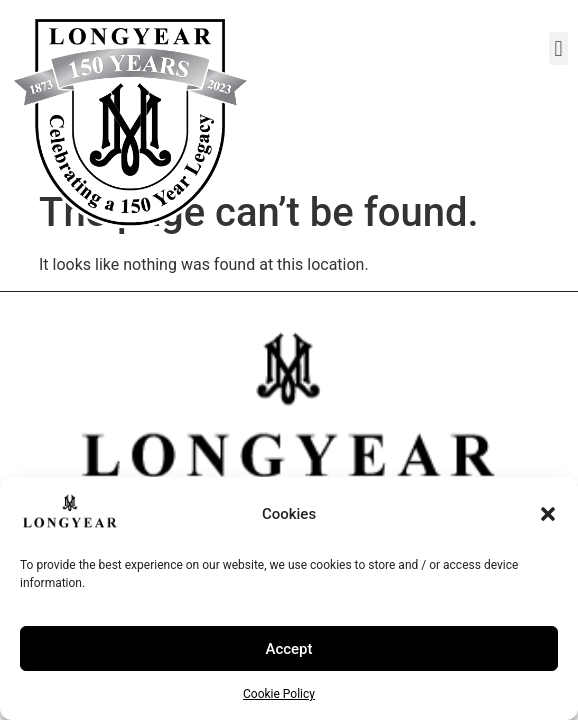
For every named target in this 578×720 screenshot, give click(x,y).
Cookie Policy (279, 694)
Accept (288, 649)
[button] (548, 514)
